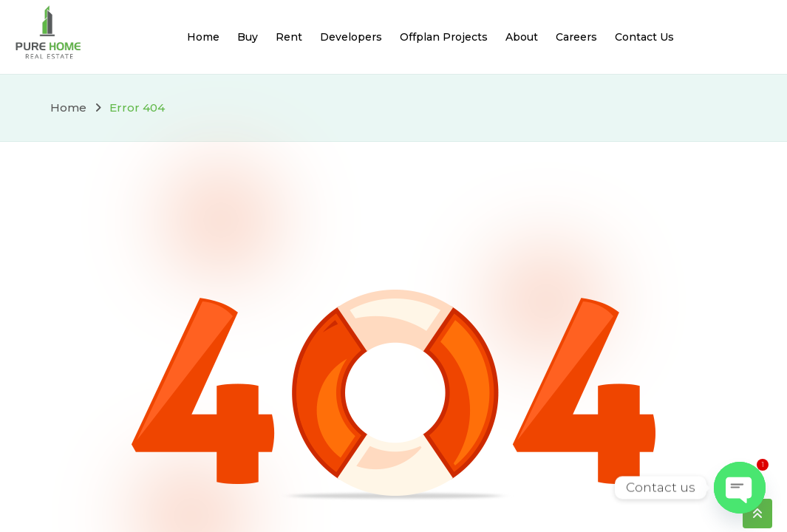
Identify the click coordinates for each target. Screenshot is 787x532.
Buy (248, 37)
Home (203, 37)
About (522, 37)
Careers (576, 37)
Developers (351, 37)
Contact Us (644, 37)
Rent (289, 37)
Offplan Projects (444, 37)
